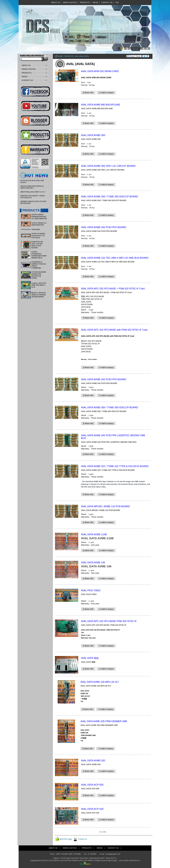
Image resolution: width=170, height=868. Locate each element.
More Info (88, 93)
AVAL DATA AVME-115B (94, 534)
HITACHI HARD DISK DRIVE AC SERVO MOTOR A (32, 187)
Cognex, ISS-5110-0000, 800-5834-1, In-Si (39, 285)
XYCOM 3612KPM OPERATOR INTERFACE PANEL (39, 275)
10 (149, 48)
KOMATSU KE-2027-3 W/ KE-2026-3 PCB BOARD (38, 245)
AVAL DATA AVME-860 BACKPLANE (101, 105)
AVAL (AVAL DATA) (82, 56)
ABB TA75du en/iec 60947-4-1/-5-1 (33, 192)
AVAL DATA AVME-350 (93, 135)
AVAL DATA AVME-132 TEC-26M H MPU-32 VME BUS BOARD (115, 258)
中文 (117, 2)
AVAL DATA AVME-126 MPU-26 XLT (100, 682)
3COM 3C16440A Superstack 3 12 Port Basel (38, 236)
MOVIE (95, 2)
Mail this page (66, 839)
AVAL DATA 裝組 (90, 658)
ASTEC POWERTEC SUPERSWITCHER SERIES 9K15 (39, 255)
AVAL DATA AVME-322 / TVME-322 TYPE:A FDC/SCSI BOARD (115, 466)
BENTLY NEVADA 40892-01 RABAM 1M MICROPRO (39, 295)
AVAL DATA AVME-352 (93, 761)
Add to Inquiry (106, 93)
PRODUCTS (85, 2)
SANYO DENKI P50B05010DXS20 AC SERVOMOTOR (39, 217)
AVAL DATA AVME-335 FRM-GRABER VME (104, 721)
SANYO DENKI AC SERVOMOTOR (39, 224)
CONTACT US (107, 2)
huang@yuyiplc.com (113, 854)
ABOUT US (56, 2)
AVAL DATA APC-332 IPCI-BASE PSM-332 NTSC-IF (109, 621)
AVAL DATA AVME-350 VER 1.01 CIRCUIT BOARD (108, 166)
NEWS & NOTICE (70, 2)
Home (60, 56)
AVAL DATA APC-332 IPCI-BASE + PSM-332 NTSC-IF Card (113, 289)
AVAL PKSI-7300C (91, 590)
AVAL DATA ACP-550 (92, 785)
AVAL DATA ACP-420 (92, 809)
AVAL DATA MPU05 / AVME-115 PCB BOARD (105, 506)
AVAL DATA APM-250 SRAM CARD (100, 71)
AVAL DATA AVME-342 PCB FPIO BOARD (104, 227)
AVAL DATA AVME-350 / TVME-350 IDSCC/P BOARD (110, 197)
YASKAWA (36, 229)
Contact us (82, 839)
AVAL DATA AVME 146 (93, 563)
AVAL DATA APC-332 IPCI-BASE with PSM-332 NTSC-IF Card (114, 330)
